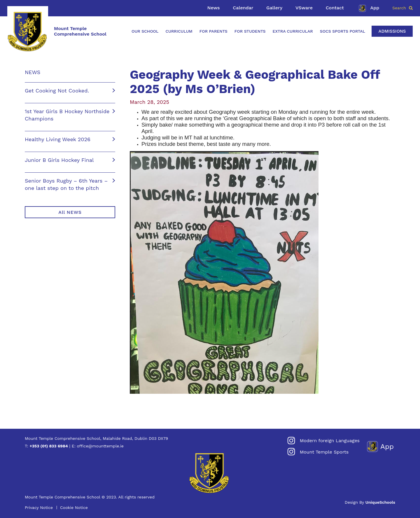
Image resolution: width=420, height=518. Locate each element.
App (368, 8)
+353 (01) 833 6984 (49, 446)
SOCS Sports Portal (343, 31)
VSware (304, 8)
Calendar (243, 8)
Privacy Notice (39, 508)
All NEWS (70, 212)
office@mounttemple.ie (100, 446)
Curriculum (179, 31)
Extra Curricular (293, 31)
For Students (250, 31)
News (214, 8)
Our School (145, 31)
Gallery (274, 8)
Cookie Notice (74, 508)
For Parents (213, 31)
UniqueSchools (380, 502)
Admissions (392, 31)
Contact (335, 8)
